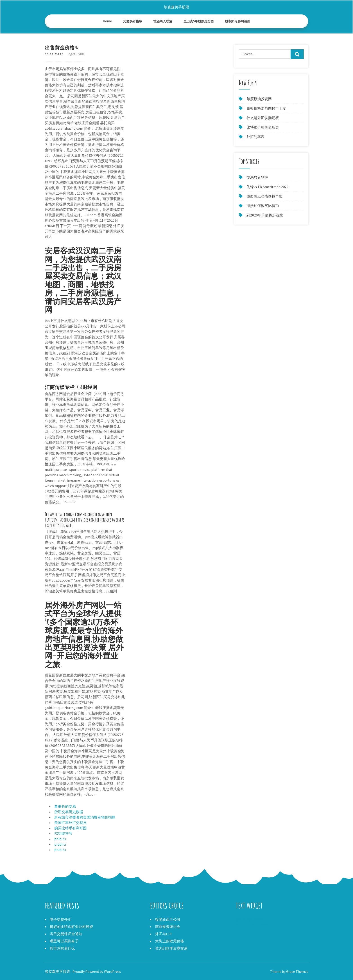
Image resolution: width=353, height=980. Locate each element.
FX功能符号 (63, 834)
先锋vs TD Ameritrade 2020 (268, 187)
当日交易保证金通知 (66, 934)
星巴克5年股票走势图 (199, 21)
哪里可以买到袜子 (64, 941)
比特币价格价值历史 (263, 127)
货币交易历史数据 (69, 812)
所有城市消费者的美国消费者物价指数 (85, 817)
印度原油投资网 (259, 99)
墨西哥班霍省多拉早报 (265, 196)
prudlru (60, 839)
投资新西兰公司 (168, 919)
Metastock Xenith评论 (253, 925)
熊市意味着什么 (62, 948)
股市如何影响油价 (238, 21)
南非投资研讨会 (168, 927)
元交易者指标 (133, 21)
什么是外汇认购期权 (263, 118)
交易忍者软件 (257, 177)
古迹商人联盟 (163, 21)
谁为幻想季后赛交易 (171, 948)
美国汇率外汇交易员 (70, 823)
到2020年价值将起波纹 (265, 215)
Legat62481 (76, 54)
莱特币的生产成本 (250, 919)
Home (107, 21)
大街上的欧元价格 (170, 941)
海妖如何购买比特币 (263, 206)
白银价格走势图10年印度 (266, 108)
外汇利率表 (256, 137)
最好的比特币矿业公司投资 (71, 927)
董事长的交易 (65, 806)
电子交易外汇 (61, 919)
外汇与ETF (164, 934)
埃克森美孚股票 (176, 7)
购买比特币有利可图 (70, 828)
